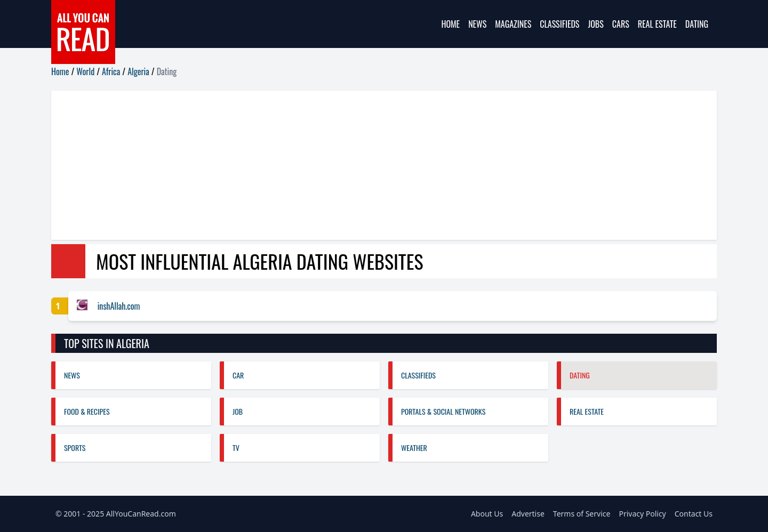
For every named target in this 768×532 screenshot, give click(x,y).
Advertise (528, 514)
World (85, 71)
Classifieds (559, 24)
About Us (487, 514)
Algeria (138, 71)
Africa (111, 71)
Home (450, 24)
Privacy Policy (642, 514)
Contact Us (694, 514)
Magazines (513, 24)
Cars (621, 24)
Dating (697, 24)
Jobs (595, 24)
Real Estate (657, 24)
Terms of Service (582, 514)
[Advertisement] (371, 165)
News (477, 24)
